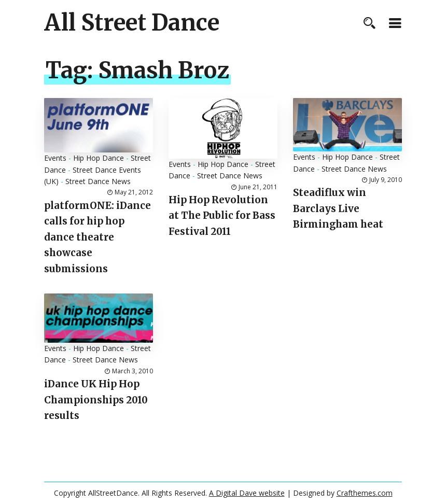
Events (55, 158)
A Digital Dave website (247, 493)
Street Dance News (98, 181)
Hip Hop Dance (99, 158)
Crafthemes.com (365, 493)
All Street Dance (132, 23)
